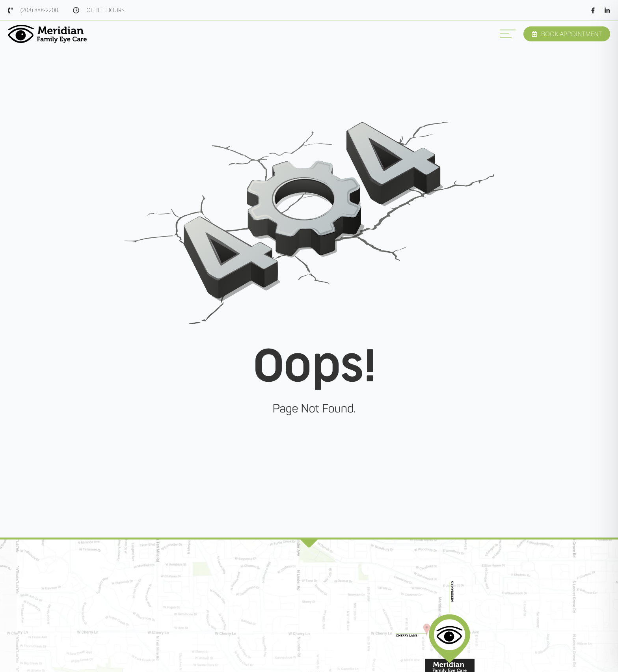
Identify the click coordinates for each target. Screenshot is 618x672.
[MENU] (508, 34)
